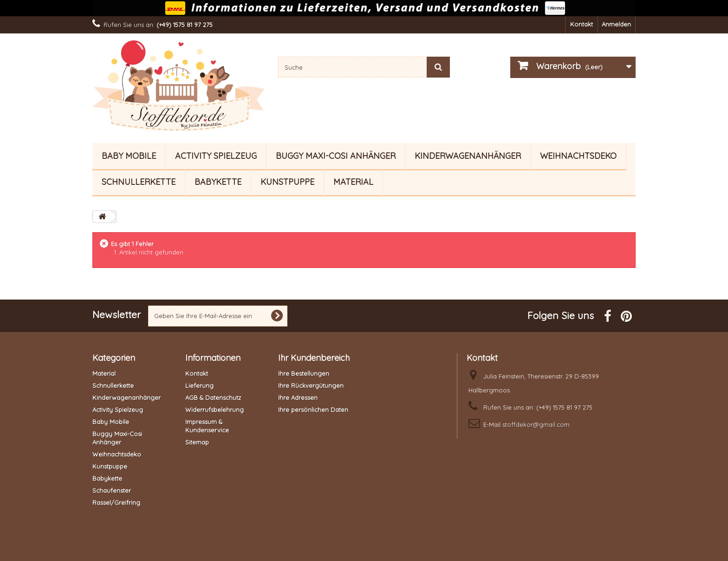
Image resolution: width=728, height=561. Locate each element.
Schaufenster (112, 490)
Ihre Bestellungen (304, 373)
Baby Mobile (129, 156)
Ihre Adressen (298, 398)
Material (353, 182)
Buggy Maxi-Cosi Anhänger (336, 156)
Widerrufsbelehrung (214, 410)
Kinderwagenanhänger (468, 156)
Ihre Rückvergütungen (311, 385)
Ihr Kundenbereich (314, 358)
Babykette (218, 182)
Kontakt (582, 24)
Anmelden (616, 24)
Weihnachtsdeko (578, 156)
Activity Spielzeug (216, 156)
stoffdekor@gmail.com (536, 424)
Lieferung (199, 385)
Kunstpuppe (287, 182)
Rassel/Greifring (116, 502)
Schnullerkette (139, 182)
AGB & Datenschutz (213, 398)
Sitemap (197, 442)
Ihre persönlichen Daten (313, 410)
